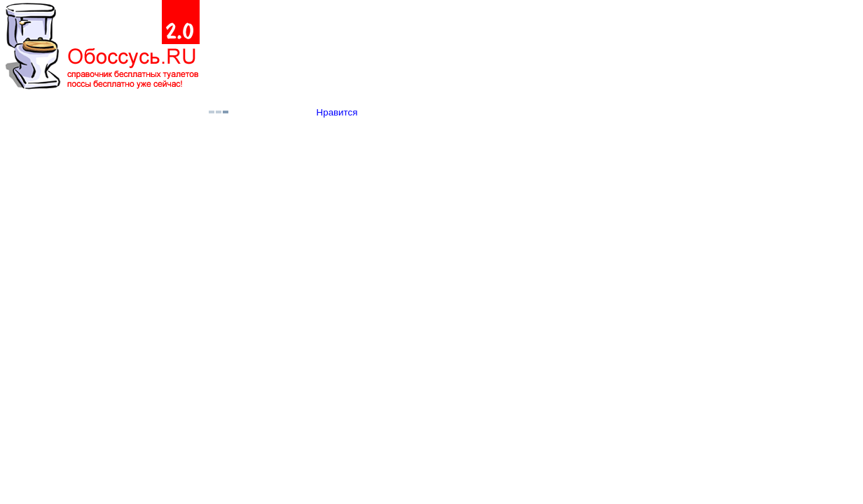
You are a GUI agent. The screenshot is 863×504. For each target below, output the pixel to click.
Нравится (337, 112)
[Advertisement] (500, 46)
